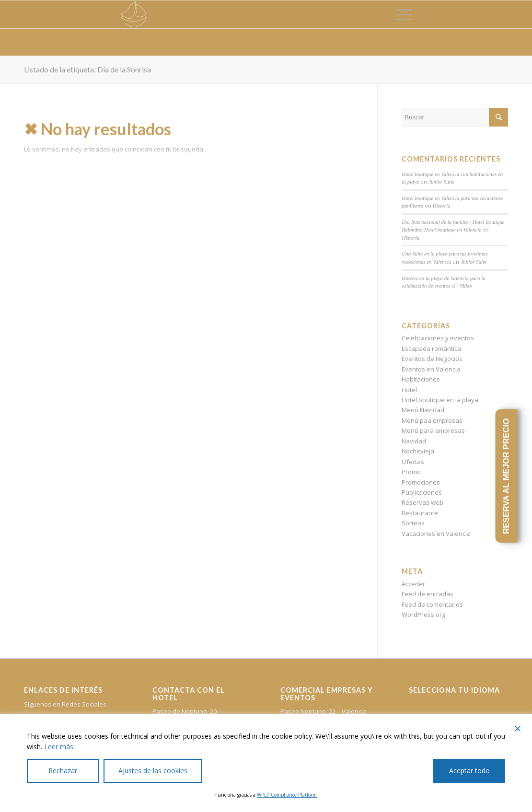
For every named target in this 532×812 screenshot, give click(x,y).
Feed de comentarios (432, 604)
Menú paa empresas (432, 420)
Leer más (59, 747)
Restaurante (420, 513)
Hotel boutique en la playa (440, 400)
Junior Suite (441, 182)
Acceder (413, 584)
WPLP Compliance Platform (287, 795)
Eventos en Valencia (431, 369)
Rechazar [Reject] (63, 771)
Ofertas (413, 462)
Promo (411, 472)
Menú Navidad (423, 410)
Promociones (421, 482)
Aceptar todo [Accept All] (469, 771)
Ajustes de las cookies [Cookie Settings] (153, 771)
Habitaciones (421, 379)
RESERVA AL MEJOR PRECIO (506, 476)
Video (466, 286)
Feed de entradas (428, 594)
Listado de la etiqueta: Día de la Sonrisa (87, 69)
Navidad (414, 441)
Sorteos (413, 523)
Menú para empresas (433, 430)
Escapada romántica (431, 348)
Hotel (409, 390)
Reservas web (422, 502)
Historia (442, 206)
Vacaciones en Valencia (436, 534)
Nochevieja (418, 451)
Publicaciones (422, 492)
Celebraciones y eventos (438, 338)
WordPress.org (423, 615)
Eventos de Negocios (432, 359)
